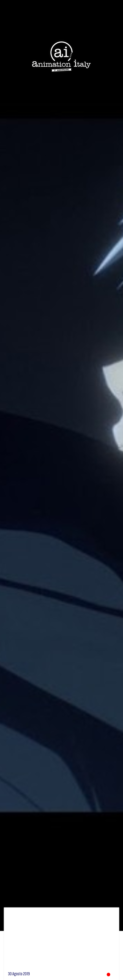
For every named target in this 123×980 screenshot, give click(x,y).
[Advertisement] (61, 941)
